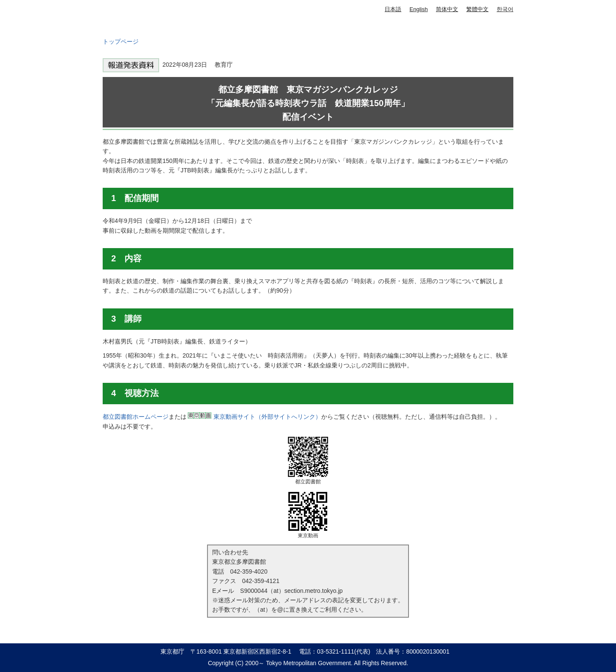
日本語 (393, 9)
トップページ (121, 41)
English (419, 9)
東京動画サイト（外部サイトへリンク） (267, 417)
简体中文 (447, 9)
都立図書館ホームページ (136, 417)
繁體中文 (477, 9)
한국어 (505, 9)
